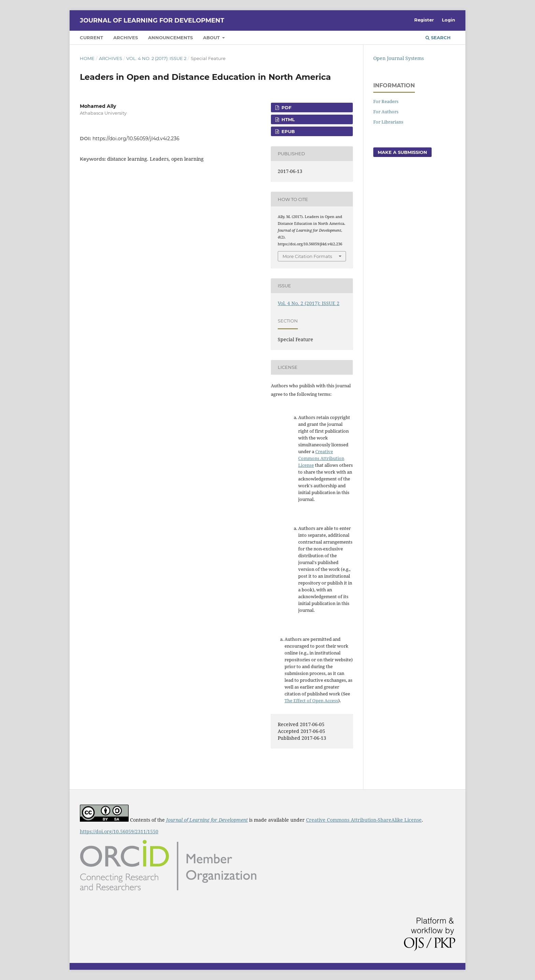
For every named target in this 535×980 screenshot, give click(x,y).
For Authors (386, 112)
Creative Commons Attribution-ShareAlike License (364, 820)
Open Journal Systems (399, 58)
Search (438, 38)
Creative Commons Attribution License (321, 458)
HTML (287, 119)
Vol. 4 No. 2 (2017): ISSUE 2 (156, 58)
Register (424, 20)
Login (449, 20)
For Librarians (388, 122)
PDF (286, 107)
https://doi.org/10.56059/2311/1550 (119, 831)
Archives (126, 38)
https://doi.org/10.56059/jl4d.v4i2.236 (136, 139)
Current (91, 38)
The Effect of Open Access (311, 701)
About (212, 38)
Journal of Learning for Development (152, 20)
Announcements (170, 38)
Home (87, 58)
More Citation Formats (307, 256)
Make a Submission (402, 152)
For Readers (386, 101)
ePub (287, 131)
